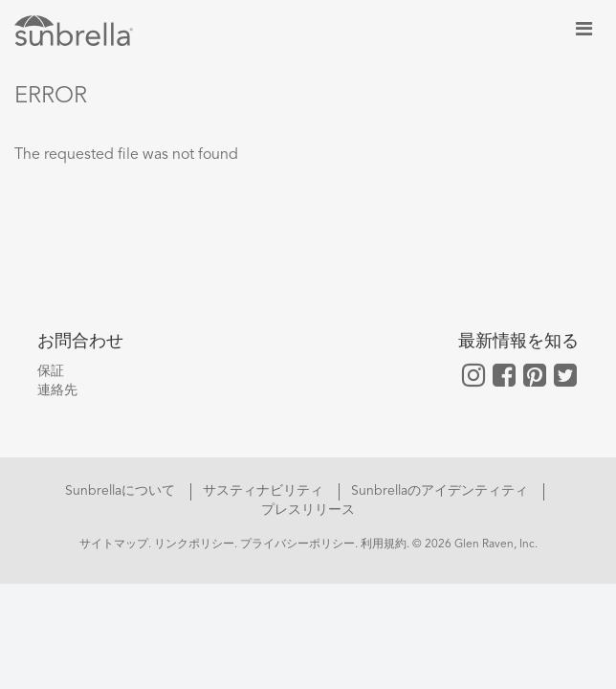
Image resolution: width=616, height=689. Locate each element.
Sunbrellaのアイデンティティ (441, 491)
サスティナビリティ (265, 491)
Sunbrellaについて (122, 491)
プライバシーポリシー (297, 545)
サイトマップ (114, 545)
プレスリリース (308, 510)
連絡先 (57, 390)
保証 (51, 371)
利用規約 (384, 545)
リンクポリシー (194, 545)
